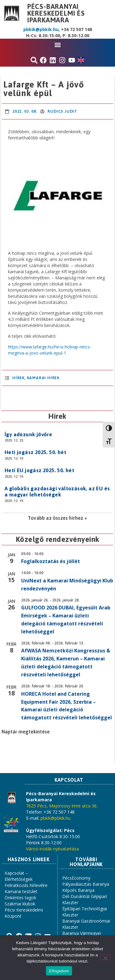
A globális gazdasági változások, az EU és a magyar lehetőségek (57, 492)
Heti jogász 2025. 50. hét (35, 452)
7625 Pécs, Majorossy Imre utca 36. (62, 806)
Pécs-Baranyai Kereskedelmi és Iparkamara (56, 13)
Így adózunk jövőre (28, 434)
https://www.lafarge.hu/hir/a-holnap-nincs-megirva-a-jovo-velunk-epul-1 (50, 350)
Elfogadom (59, 971)
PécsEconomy (76, 878)
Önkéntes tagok (20, 898)
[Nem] (105, 957)
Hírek (18, 378)
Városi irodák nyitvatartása (52, 849)
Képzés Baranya (78, 890)
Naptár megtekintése (26, 732)
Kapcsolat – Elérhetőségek (19, 876)
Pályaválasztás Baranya (86, 884)
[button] (57, 45)
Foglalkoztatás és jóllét (51, 561)
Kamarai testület (21, 891)
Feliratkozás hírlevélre (26, 885)
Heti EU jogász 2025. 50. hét (39, 470)
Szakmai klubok (20, 904)
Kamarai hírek (43, 378)
